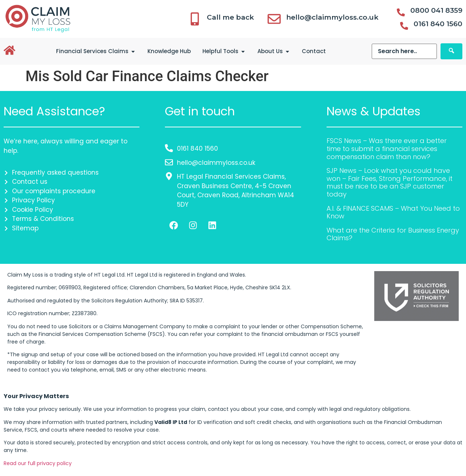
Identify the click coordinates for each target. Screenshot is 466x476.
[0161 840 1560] (404, 26)
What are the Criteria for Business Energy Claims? (393, 234)
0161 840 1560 (438, 24)
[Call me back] (195, 19)
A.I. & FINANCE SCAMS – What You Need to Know (393, 212)
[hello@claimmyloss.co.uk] (274, 19)
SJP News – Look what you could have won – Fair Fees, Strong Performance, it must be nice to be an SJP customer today (390, 182)
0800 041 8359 (436, 10)
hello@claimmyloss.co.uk (332, 17)
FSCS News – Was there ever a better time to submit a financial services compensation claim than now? (387, 148)
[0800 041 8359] (401, 12)
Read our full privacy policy (38, 463)
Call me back (230, 17)
